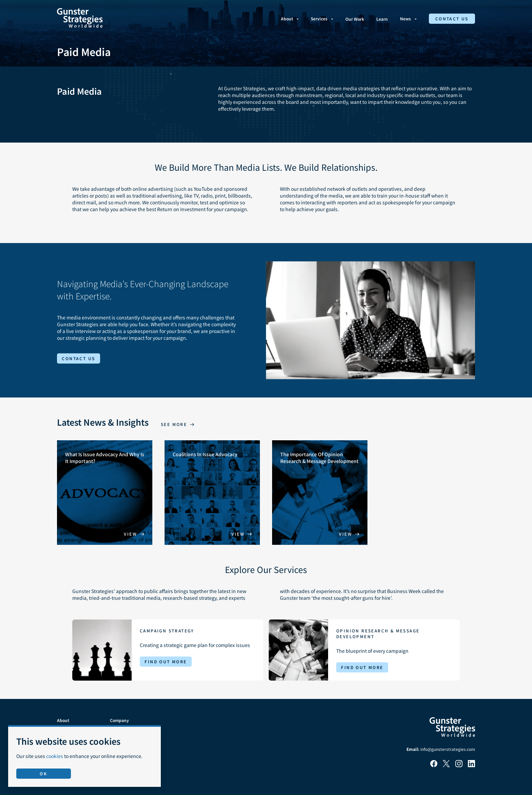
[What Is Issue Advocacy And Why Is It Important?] (105, 493)
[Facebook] (434, 765)
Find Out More (166, 661)
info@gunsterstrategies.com (448, 749)
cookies (55, 756)
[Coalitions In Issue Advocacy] (212, 493)
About (287, 19)
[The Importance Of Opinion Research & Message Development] (320, 493)
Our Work (355, 19)
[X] (446, 765)
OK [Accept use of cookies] (43, 773)
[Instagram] (459, 765)
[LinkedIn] (471, 765)
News (405, 19)
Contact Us (452, 19)
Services (319, 19)
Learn (382, 19)
